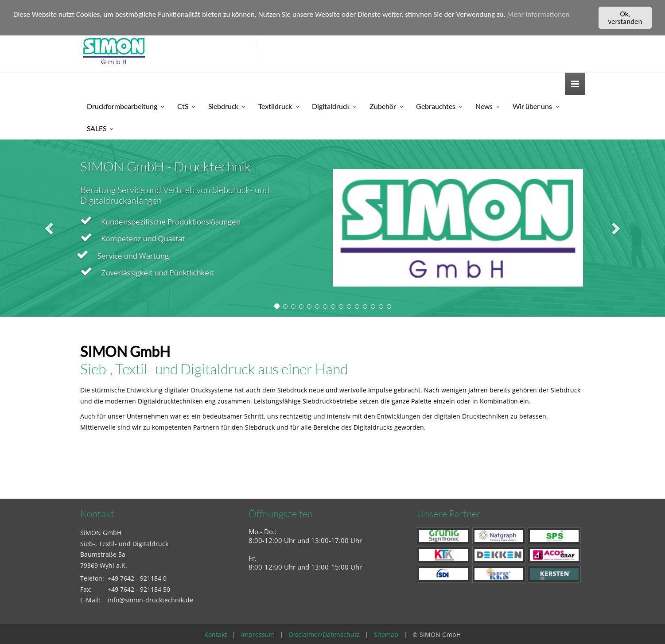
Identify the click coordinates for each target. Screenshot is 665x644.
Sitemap (386, 634)
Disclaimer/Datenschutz (324, 634)
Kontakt (216, 634)
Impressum (258, 634)
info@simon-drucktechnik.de (150, 600)
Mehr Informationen (539, 14)
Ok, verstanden (625, 18)
